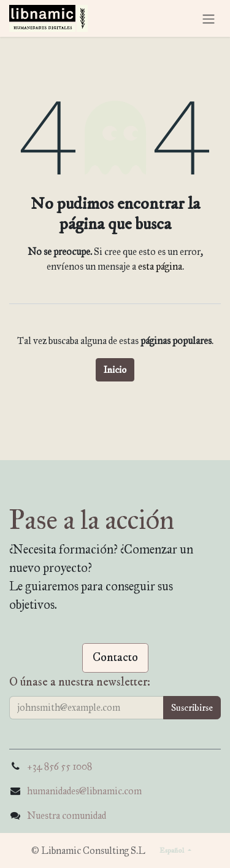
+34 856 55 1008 (59, 766)
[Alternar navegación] (209, 18)
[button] (192, 708)
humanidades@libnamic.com (84, 791)
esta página (160, 266)
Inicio (115, 370)
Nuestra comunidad (67, 815)
